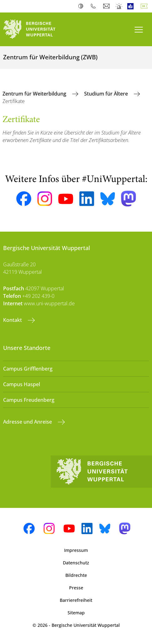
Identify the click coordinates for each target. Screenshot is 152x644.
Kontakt (13, 320)
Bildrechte (76, 575)
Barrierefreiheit (76, 600)
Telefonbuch (95, 6)
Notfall (119, 6)
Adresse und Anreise (28, 422)
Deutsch (145, 6)
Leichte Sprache (132, 6)
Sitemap (76, 613)
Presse (76, 588)
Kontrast (82, 6)
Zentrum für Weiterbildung (35, 94)
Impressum (76, 550)
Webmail (107, 6)
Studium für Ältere (107, 94)
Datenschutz (76, 563)
